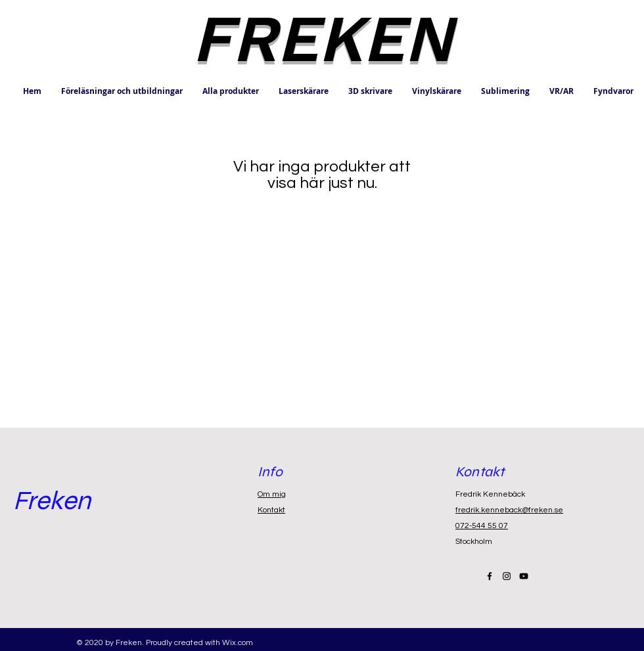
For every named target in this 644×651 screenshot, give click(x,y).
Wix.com (238, 643)
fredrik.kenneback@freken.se (509, 510)
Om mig (272, 494)
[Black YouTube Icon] (524, 576)
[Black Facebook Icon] (490, 576)
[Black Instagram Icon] (507, 576)
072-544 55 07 (482, 526)
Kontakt (271, 510)
